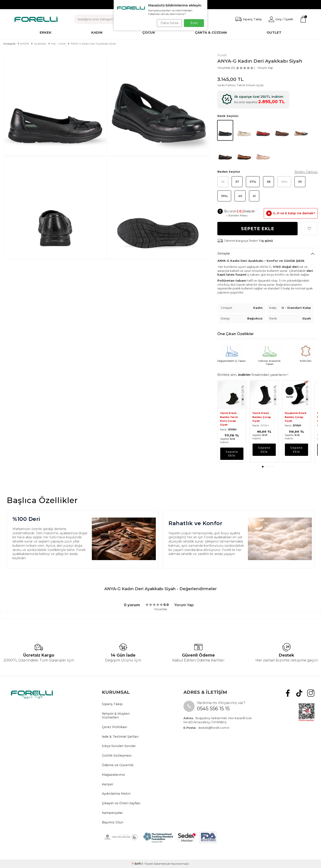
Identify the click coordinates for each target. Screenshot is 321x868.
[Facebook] (291, 692)
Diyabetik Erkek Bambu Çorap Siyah (295, 417)
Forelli (222, 55)
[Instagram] (312, 692)
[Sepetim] (303, 19)
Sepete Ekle (258, 229)
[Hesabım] (281, 19)
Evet (194, 23)
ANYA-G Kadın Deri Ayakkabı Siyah (93, 44)
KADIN (25, 44)
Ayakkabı (40, 44)
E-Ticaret (147, 864)
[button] (263, 467)
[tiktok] (301, 692)
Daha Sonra (168, 23)
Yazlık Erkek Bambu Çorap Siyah (262, 417)
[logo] (36, 19)
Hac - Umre (58, 44)
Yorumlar (161, 609)
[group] (55, 104)
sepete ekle (232, 453)
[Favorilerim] (248, 19)
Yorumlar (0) (226, 68)
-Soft (136, 864)
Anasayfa (9, 44)
